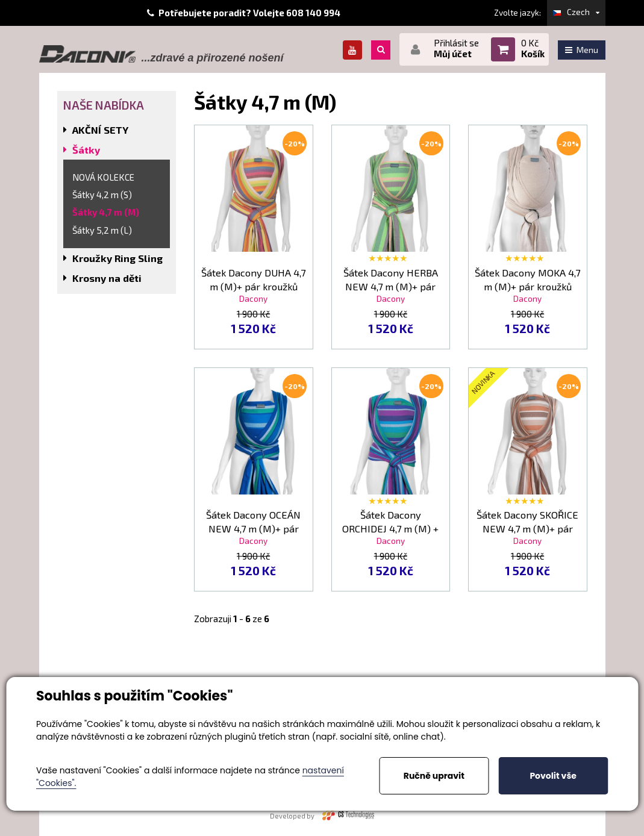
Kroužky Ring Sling (117, 258)
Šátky (86, 150)
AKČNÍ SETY (100, 130)
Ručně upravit (434, 776)
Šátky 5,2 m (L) (102, 230)
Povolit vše (553, 776)
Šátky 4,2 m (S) (102, 195)
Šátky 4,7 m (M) (106, 212)
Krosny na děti (107, 278)
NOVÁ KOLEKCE (103, 177)
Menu (582, 50)
